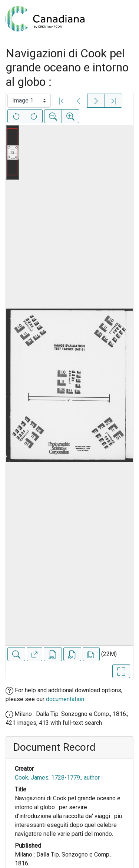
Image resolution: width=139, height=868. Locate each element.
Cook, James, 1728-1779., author (57, 778)
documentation (65, 699)
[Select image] (29, 101)
